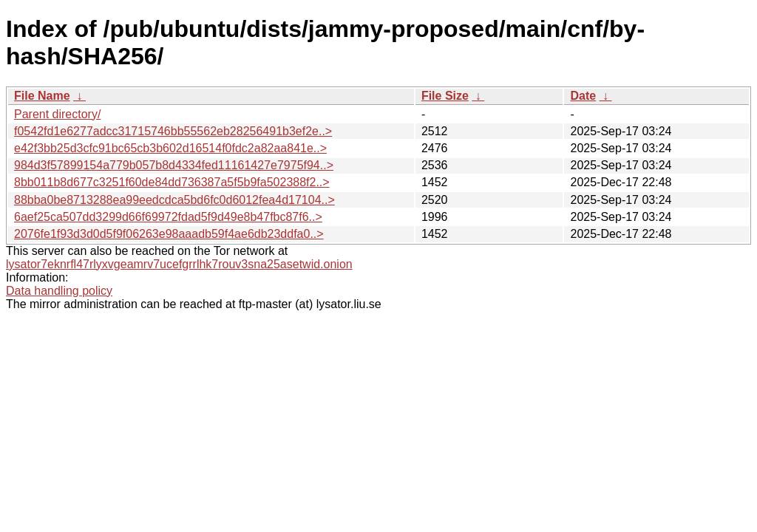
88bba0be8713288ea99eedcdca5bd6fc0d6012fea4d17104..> (174, 200)
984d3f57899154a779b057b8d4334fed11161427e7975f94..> (174, 165)
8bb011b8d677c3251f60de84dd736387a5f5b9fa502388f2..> (172, 182)
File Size (445, 96)
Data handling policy (59, 291)
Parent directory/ (57, 114)
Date (583, 96)
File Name (42, 96)
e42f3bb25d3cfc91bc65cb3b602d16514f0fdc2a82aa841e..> (170, 148)
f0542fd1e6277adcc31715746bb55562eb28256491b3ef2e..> (173, 131)
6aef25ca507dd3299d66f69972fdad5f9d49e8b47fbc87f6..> (168, 217)
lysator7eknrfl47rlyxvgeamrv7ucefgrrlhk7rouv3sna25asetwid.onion (179, 264)
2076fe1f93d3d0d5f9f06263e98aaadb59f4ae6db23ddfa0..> (169, 234)
